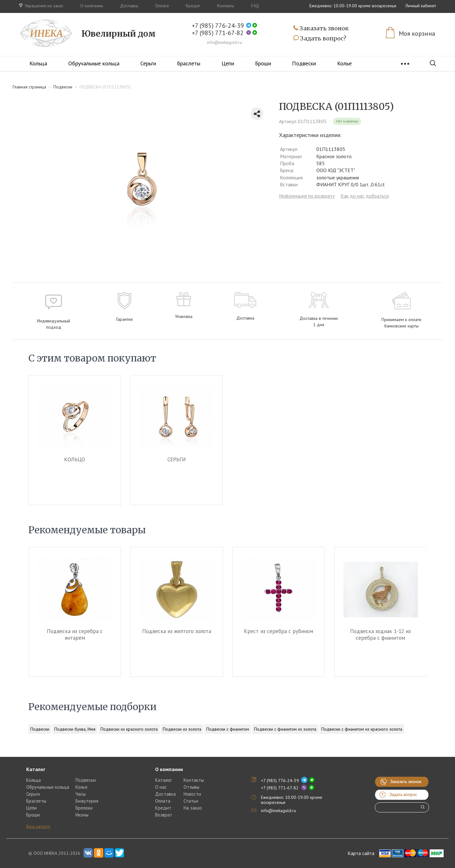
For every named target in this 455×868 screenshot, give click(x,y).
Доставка (129, 6)
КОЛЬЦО (75, 459)
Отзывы (191, 787)
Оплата (162, 6)
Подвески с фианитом (228, 729)
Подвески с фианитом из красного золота (362, 729)
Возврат (164, 815)
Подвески (304, 63)
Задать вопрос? (320, 39)
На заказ (193, 808)
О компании (92, 6)
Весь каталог (38, 826)
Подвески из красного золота (129, 729)
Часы (81, 794)
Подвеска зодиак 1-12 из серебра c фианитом (380, 635)
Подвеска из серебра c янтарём (75, 635)
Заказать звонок (321, 29)
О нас (161, 787)
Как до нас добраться (365, 196)
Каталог (164, 780)
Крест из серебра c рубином (279, 631)
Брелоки (84, 808)
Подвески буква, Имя (75, 729)
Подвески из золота (182, 729)
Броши (263, 63)
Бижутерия (87, 801)
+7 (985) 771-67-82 (218, 33)
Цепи (228, 63)
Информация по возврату (307, 196)
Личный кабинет (421, 6)
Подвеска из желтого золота (177, 631)
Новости (192, 794)
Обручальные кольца (94, 63)
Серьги (148, 63)
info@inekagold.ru (224, 42)
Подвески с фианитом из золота (285, 729)
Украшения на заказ (41, 6)
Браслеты (189, 63)
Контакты (226, 6)
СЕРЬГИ (177, 459)
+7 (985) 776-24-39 (218, 26)
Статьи (191, 801)
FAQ (255, 6)
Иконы (82, 815)
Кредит (193, 6)
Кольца (38, 63)
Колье (344, 63)
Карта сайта (361, 853)
